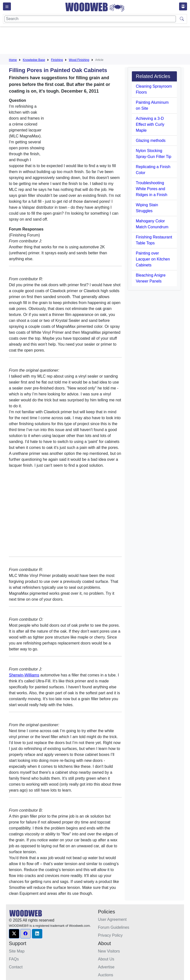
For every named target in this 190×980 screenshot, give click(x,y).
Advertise (106, 967)
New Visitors (109, 951)
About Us (106, 959)
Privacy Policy (110, 935)
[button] (14, 934)
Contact (16, 967)
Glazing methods (151, 141)
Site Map (17, 951)
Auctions (106, 975)
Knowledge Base (34, 60)
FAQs (14, 959)
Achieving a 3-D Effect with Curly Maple (150, 124)
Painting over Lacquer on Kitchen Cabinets (153, 259)
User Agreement (112, 919)
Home (13, 60)
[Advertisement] (99, 41)
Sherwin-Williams (24, 675)
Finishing (57, 60)
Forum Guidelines (114, 927)
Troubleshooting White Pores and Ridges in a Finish (152, 189)
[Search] (90, 19)
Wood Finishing (79, 60)
